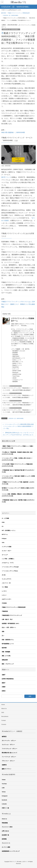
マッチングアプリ (7, 579)
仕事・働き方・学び (7, 619)
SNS (3, 712)
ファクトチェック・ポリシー (9, 749)
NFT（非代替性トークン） (9, 530)
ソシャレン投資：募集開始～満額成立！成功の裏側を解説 (17, 494)
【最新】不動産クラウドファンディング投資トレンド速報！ (18, 446)
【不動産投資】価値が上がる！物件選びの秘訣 (14, 500)
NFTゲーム (5, 534)
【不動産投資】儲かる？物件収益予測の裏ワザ (14, 470)
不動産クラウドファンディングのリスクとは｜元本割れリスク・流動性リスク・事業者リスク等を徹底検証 (18, 304)
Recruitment (5, 716)
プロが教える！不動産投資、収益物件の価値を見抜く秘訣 (17, 452)
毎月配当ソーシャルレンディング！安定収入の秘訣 (15, 488)
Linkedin (4, 804)
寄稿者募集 (5, 823)
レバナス (4, 591)
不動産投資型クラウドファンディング (12, 615)
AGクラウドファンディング (15, 386)
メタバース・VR (6, 583)
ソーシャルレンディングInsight (10, 567)
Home (3, 705)
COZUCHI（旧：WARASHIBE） (11, 29)
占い (3, 636)
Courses (4, 724)
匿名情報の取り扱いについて (9, 753)
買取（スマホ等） (7, 656)
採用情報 (4, 839)
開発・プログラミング (8, 664)
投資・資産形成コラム (8, 640)
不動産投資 (5, 611)
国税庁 (4, 683)
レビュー (4, 595)
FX (3, 526)
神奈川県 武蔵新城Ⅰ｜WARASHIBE (13, 132)
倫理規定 (4, 737)
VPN (3, 543)
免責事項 (4, 765)
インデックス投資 (7, 547)
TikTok (4, 792)
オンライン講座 (6, 847)
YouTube (4, 784)
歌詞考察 (4, 648)
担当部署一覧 (5, 835)
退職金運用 (5, 660)
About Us (4, 709)
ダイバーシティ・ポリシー (9, 741)
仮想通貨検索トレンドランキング (11, 851)
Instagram (5, 796)
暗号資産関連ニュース (8, 644)
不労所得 (4, 603)
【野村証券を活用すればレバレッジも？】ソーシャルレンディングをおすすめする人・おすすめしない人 (18, 434)
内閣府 (4, 687)
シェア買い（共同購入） (8, 559)
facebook (4, 800)
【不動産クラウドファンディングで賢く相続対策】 (15, 482)
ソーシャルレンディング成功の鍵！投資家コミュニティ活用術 (18, 476)
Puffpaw (4, 539)
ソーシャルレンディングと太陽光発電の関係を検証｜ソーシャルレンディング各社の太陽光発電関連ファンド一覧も (18, 426)
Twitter (4, 780)
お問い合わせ (5, 831)
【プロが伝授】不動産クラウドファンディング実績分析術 (17, 464)
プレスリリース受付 (7, 827)
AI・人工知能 (5, 518)
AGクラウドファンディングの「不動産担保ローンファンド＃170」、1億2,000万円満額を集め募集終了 (18, 389)
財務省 (4, 691)
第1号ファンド (6, 177)
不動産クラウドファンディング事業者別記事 (14, 607)
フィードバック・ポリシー (9, 757)
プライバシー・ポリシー (8, 761)
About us (4, 819)
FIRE (3, 522)
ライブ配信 (5, 587)
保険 (3, 632)
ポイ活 (4, 575)
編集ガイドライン (7, 769)
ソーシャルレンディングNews (10, 571)
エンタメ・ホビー (7, 551)
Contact (4, 720)
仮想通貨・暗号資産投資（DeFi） (11, 623)
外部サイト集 (5, 808)
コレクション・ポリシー (8, 745)
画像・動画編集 (6, 652)
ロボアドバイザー (7, 599)
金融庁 (4, 675)
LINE (3, 788)
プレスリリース (6, 843)
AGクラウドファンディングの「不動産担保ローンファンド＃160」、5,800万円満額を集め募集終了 (18, 396)
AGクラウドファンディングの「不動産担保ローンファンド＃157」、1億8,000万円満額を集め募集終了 (18, 404)
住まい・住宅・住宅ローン (9, 627)
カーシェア (5, 555)
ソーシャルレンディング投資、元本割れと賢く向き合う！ (17, 458)
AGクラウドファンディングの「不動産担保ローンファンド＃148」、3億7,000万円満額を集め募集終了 (18, 411)
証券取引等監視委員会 (8, 679)
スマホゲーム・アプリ (8, 563)
